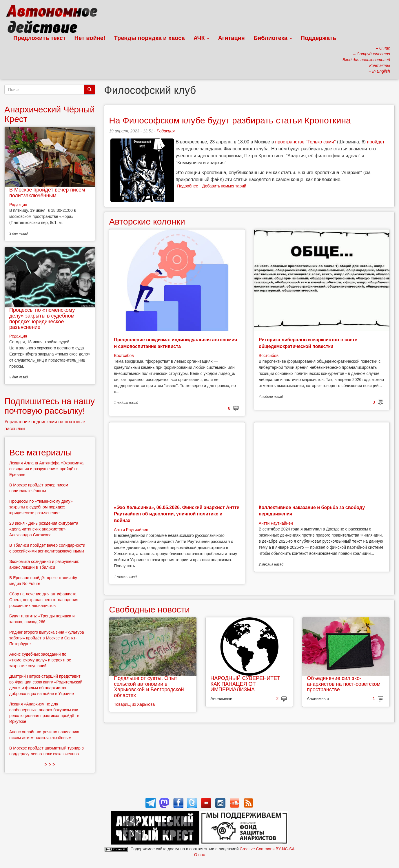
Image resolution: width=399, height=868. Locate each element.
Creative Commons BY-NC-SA (267, 849)
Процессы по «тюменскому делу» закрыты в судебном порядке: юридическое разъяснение (42, 319)
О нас (199, 855)
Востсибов (124, 355)
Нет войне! (90, 38)
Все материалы (41, 452)
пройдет (376, 142)
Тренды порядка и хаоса (150, 38)
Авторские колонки (147, 221)
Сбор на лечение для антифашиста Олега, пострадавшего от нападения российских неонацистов (44, 600)
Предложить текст (40, 38)
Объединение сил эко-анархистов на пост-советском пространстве (344, 684)
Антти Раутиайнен (131, 530)
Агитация (231, 38)
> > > (50, 764)
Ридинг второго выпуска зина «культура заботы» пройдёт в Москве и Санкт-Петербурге (47, 638)
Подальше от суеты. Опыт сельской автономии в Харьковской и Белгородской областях (149, 687)
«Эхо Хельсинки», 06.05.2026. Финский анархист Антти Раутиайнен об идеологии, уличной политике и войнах (177, 514)
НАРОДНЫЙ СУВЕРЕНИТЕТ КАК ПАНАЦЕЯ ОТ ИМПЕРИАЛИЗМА (245, 684)
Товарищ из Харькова (134, 704)
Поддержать (318, 38)
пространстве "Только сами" (306, 142)
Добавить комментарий (224, 186)
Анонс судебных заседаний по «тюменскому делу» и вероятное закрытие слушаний (40, 660)
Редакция (165, 131)
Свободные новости (149, 609)
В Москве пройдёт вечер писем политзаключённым (47, 193)
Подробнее (188, 186)
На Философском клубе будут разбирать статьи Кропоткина (230, 120)
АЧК (202, 38)
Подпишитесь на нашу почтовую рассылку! (50, 406)
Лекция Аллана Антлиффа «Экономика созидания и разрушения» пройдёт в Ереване (46, 469)
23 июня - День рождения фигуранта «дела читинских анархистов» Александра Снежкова (44, 529)
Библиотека (273, 38)
